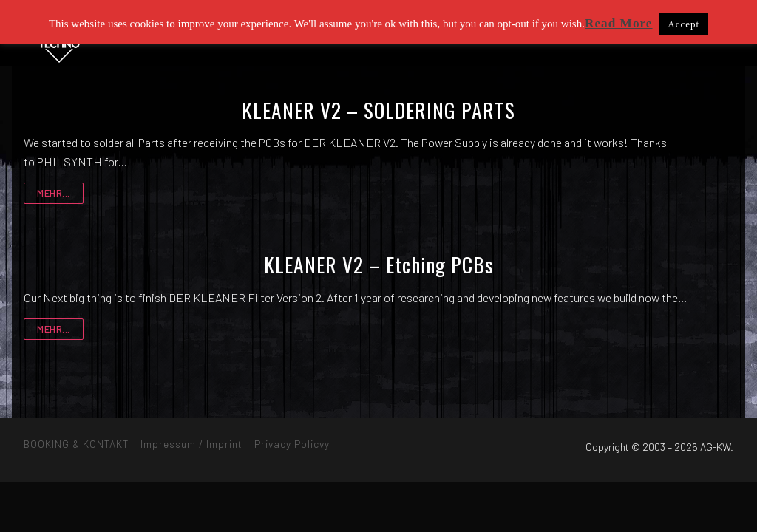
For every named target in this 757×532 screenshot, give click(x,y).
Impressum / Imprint (191, 444)
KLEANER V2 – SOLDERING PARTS (378, 110)
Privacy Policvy (292, 444)
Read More (619, 23)
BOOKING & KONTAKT (76, 444)
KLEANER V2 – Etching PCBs (379, 265)
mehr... (54, 193)
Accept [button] (683, 24)
